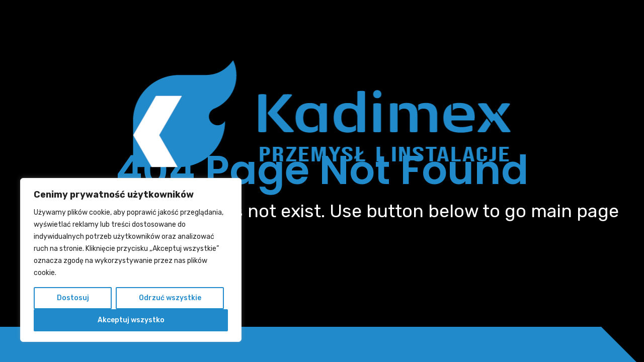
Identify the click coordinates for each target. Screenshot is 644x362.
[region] (131, 260)
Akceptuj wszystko (131, 320)
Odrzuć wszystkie (170, 298)
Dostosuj (73, 298)
